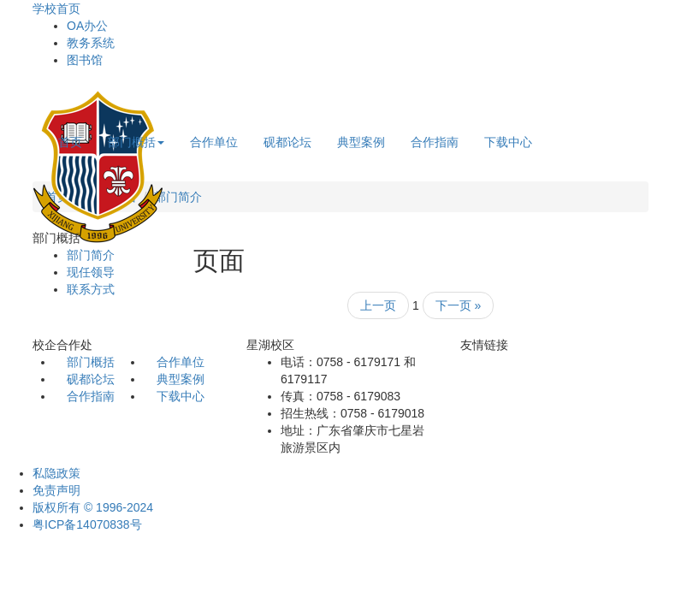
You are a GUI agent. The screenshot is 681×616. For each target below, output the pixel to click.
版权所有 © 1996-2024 (93, 507)
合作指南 (435, 142)
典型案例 (361, 142)
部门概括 (136, 142)
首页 (70, 142)
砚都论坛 (287, 142)
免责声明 (56, 490)
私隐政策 (56, 473)
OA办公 (87, 26)
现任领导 (91, 272)
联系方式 (91, 289)
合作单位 (214, 142)
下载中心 (508, 142)
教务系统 (91, 43)
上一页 (378, 305)
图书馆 (85, 60)
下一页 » (459, 305)
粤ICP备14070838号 (87, 524)
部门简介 (178, 197)
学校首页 (56, 9)
